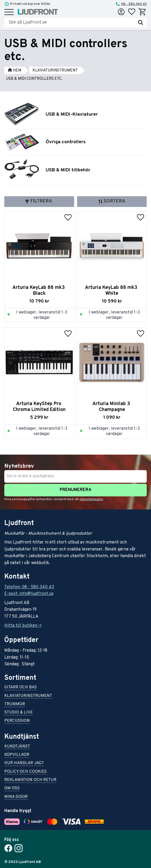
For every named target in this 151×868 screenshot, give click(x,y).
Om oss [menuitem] (12, 789)
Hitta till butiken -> (23, 626)
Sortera (114, 201)
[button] (9, 12)
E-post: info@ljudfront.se (29, 594)
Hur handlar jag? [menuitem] (24, 763)
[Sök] (141, 22)
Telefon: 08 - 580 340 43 (29, 587)
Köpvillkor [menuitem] (17, 755)
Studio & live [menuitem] (19, 713)
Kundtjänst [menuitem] (17, 747)
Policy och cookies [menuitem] (26, 772)
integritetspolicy (91, 499)
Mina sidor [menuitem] (16, 797)
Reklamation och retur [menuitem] (30, 780)
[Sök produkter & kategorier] (71, 22)
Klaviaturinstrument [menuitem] (28, 696)
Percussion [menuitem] (17, 721)
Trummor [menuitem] (15, 705)
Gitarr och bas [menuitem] (21, 688)
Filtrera (41, 201)
